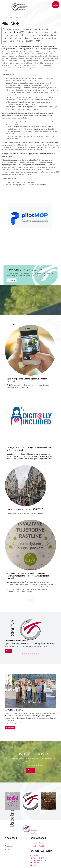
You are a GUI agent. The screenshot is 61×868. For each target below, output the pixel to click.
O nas (7, 843)
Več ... (30, 600)
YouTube (35, 863)
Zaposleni (8, 846)
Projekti (12, 17)
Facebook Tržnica (38, 860)
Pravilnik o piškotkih (37, 846)
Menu (56, 5)
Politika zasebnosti (37, 843)
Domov (4, 17)
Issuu (34, 865)
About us (8, 849)
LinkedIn (34, 856)
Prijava (31, 770)
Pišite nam (11, 280)
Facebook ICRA (37, 858)
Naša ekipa (10, 728)
